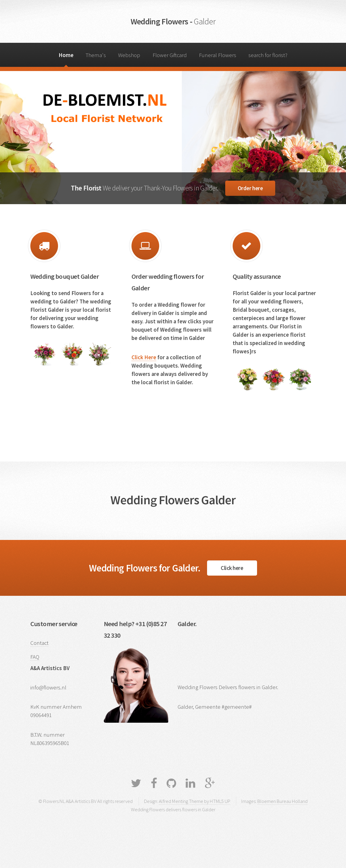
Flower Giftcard (170, 55)
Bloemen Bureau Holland (282, 801)
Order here (250, 188)
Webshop (129, 55)
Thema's (96, 55)
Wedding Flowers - (173, 21)
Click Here (144, 357)
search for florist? (268, 55)
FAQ (35, 657)
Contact (39, 643)
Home (66, 55)
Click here (232, 568)
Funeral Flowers (218, 55)
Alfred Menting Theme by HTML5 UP (195, 801)
